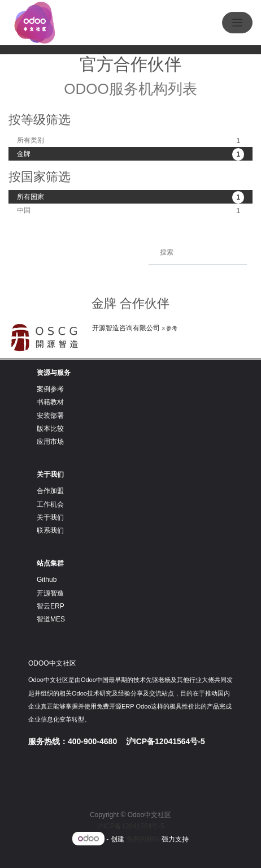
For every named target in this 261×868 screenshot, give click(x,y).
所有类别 (130, 141)
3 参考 (169, 328)
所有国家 (130, 197)
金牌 (130, 154)
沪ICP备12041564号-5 (130, 826)
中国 (130, 211)
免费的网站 (143, 839)
